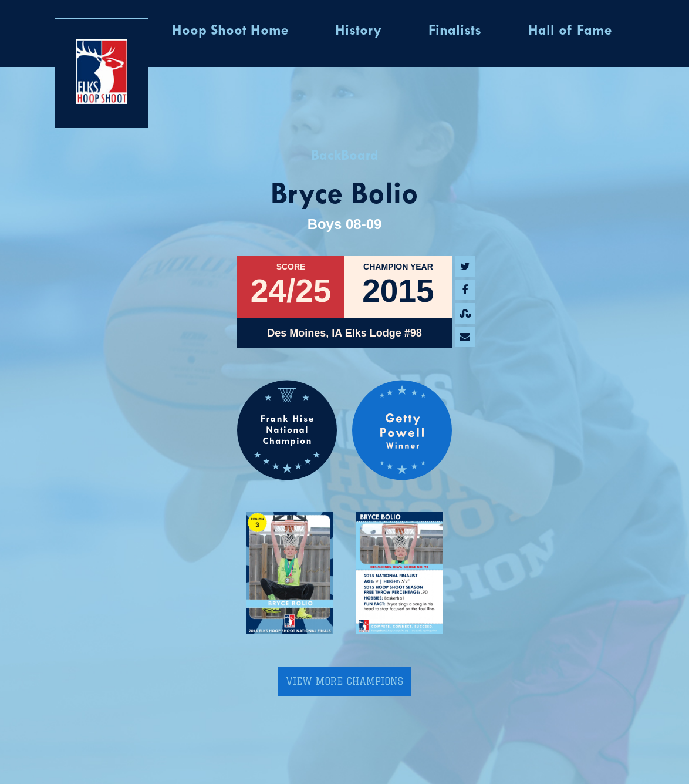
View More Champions (344, 681)
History (358, 31)
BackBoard (345, 156)
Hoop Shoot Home (230, 31)
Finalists (455, 31)
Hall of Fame (570, 31)
